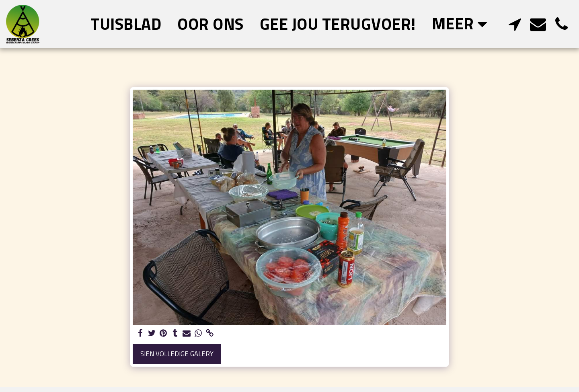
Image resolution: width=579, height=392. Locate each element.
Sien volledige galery (177, 354)
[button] (515, 24)
